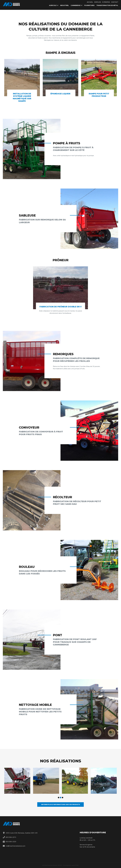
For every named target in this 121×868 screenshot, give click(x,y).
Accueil (90, 2)
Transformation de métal (107, 5)
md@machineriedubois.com (15, 846)
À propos (106, 2)
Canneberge (76, 5)
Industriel (65, 5)
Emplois (98, 2)
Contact (115, 2)
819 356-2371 (11, 837)
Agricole (53, 5)
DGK (77, 865)
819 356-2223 (11, 842)
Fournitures (89, 5)
